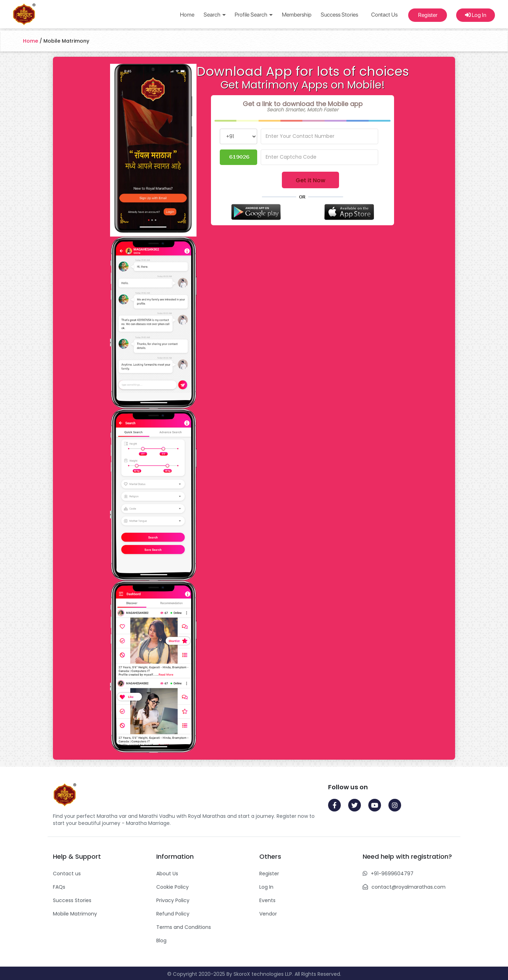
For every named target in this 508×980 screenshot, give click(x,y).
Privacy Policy (173, 900)
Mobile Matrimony (75, 914)
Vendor (268, 914)
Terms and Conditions (184, 927)
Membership (297, 15)
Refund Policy (173, 914)
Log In (476, 15)
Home (187, 15)
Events (267, 900)
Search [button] (215, 15)
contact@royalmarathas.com (409, 887)
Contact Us (384, 15)
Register (428, 15)
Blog (161, 941)
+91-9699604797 (392, 874)
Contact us (67, 874)
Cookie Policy (173, 887)
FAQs (59, 887)
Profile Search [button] (254, 15)
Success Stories (339, 15)
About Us (167, 874)
